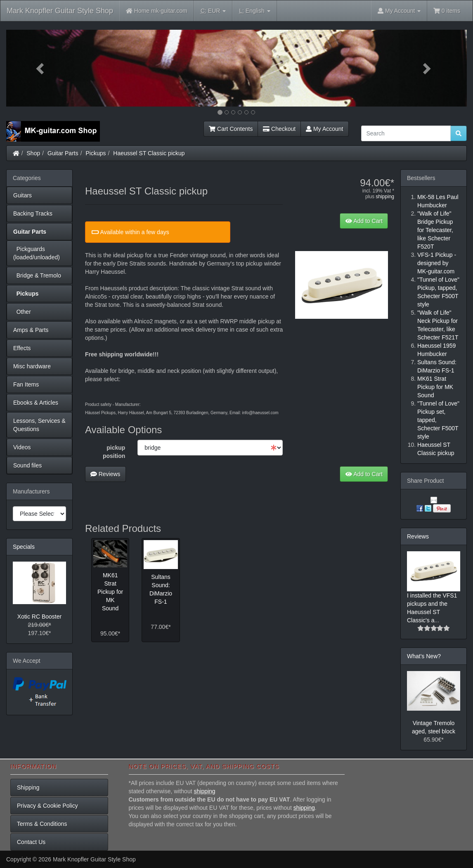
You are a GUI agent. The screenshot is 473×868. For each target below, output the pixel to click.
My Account (324, 129)
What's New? (424, 656)
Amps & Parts (31, 330)
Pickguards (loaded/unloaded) (37, 253)
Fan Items (26, 384)
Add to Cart (364, 221)
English (254, 11)
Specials (24, 547)
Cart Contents (231, 129)
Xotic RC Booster (39, 617)
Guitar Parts (63, 153)
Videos (22, 447)
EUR (213, 11)
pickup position (114, 452)
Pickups (96, 153)
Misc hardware (32, 366)
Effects (22, 348)
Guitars (22, 195)
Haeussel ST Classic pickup (149, 153)
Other (22, 312)
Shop (34, 153)
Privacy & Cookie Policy (47, 806)
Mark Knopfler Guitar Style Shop (60, 11)
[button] (41, 68)
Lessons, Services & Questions (39, 425)
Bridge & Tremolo (37, 275)
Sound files (27, 465)
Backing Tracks (33, 213)
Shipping (28, 787)
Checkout (279, 129)
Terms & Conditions (42, 824)
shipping (385, 197)
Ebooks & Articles (36, 403)
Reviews (105, 474)
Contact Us (31, 842)
